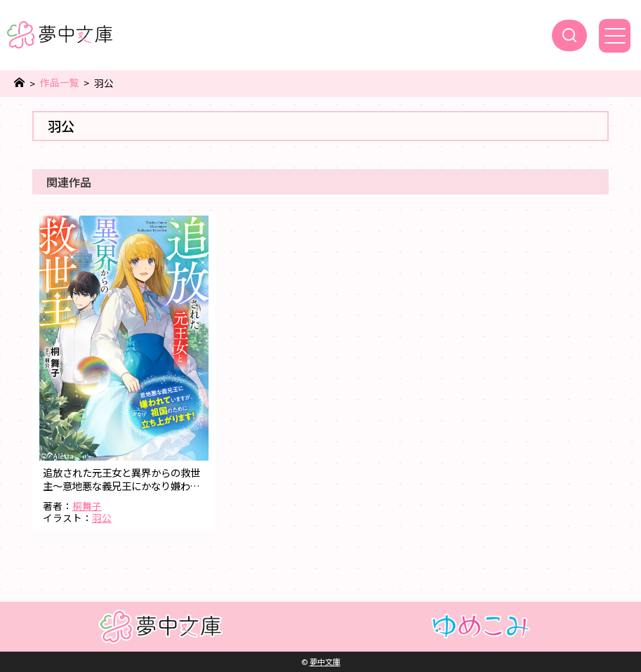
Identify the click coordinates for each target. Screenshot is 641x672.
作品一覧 (60, 83)
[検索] (569, 35)
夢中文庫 (325, 661)
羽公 (102, 518)
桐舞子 (87, 506)
